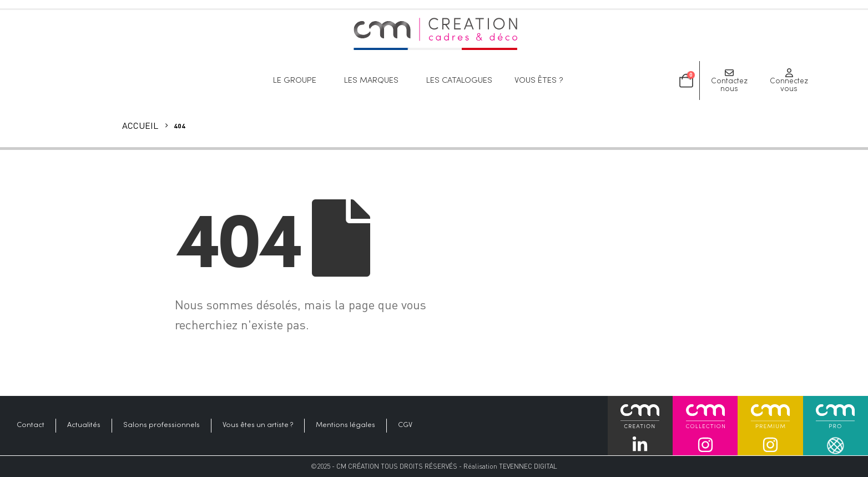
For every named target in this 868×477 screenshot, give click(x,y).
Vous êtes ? (542, 81)
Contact (31, 425)
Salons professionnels (162, 425)
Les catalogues (459, 81)
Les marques (374, 81)
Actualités (84, 425)
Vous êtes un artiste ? (258, 425)
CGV (405, 425)
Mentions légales (345, 425)
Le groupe (297, 81)
